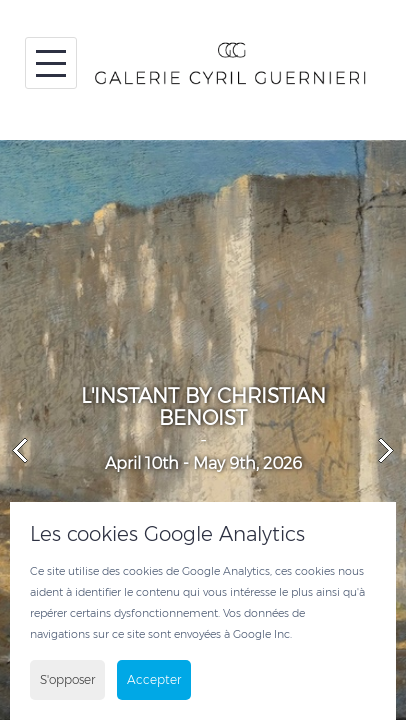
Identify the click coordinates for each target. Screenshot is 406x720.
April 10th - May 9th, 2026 (203, 463)
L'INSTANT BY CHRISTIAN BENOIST (203, 407)
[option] (203, 430)
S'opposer (67, 679)
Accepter (154, 679)
